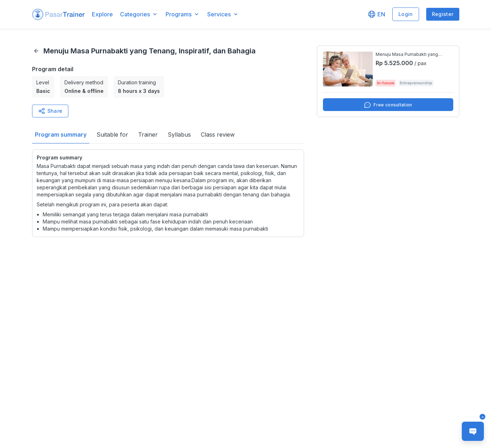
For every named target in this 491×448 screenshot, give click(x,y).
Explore (102, 14)
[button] (58, 14)
